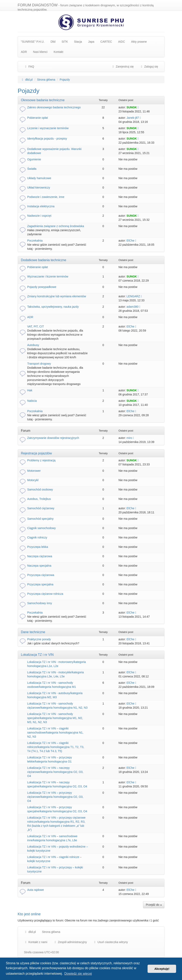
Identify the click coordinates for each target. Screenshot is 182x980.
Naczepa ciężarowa (40, 556)
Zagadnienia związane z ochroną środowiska (56, 226)
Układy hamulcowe (39, 178)
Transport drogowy (39, 364)
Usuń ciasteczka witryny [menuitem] (110, 942)
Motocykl (33, 480)
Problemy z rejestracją (41, 460)
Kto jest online (29, 914)
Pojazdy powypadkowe (42, 287)
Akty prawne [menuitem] (139, 42)
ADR (30, 317)
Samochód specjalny (40, 519)
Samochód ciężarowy (41, 508)
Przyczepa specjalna (40, 584)
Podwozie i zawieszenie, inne (46, 197)
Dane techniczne (33, 632)
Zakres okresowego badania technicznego (54, 107)
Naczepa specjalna (39, 566)
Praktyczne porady (39, 639)
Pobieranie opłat (38, 118)
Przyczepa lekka (38, 547)
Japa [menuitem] (91, 42)
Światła (32, 169)
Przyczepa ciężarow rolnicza (45, 594)
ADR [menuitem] (24, 52)
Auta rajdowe (36, 890)
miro (129, 438)
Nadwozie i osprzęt (39, 216)
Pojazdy (29, 91)
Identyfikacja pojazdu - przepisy (47, 139)
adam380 (132, 307)
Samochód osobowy (40, 489)
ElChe (130, 241)
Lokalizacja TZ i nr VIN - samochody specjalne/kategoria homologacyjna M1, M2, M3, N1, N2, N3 (55, 718)
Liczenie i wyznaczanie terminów (48, 128)
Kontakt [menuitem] (58, 52)
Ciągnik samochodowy (42, 528)
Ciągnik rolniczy (37, 537)
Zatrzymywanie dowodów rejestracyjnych (53, 438)
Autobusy (33, 345)
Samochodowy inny (40, 603)
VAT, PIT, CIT (36, 326)
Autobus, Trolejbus (39, 499)
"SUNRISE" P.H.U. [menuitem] (33, 42)
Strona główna (51, 932)
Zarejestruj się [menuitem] (122, 67)
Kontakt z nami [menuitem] (36, 942)
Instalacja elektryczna (41, 206)
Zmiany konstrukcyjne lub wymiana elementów (57, 296)
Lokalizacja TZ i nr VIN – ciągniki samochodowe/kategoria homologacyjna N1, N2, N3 (55, 733)
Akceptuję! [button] (162, 969)
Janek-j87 (133, 118)
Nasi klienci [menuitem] (40, 52)
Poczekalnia (35, 241)
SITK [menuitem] (65, 42)
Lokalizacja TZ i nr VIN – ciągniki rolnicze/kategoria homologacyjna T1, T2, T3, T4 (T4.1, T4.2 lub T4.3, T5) (56, 747)
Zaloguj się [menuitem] (149, 67)
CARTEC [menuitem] (106, 42)
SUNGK (132, 107)
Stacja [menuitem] (78, 42)
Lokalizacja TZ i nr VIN (37, 655)
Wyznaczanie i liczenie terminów (48, 276)
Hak (30, 390)
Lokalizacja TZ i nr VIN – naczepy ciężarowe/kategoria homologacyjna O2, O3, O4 (55, 772)
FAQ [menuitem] (29, 67)
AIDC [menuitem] (122, 42)
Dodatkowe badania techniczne (44, 260)
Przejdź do (154, 905)
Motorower (34, 471)
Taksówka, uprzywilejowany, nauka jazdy (53, 307)
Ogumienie (34, 159)
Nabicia (32, 401)
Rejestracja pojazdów (36, 453)
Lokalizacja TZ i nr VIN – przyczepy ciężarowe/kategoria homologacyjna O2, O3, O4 (55, 797)
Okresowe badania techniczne (43, 100)
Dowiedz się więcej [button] (78, 974)
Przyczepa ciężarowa (41, 575)
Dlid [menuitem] (53, 42)
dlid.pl (30, 932)
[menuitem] (70, 942)
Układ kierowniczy (39, 188)
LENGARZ (133, 296)
